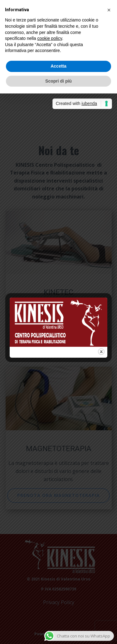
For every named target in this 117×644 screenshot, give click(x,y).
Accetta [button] (58, 66)
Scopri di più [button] (58, 81)
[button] (109, 10)
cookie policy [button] (50, 38)
